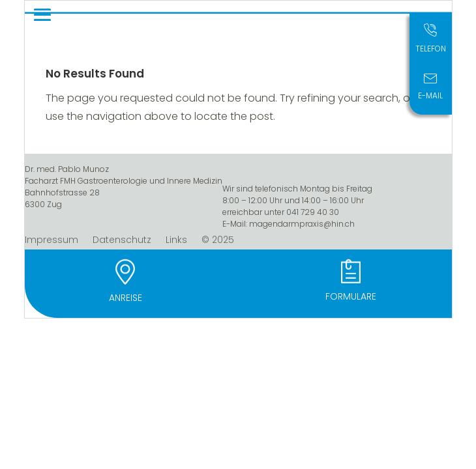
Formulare (351, 296)
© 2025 (218, 241)
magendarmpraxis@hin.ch (302, 224)
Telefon (431, 49)
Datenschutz (122, 241)
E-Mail (430, 95)
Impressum (52, 241)
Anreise (126, 298)
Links (176, 241)
